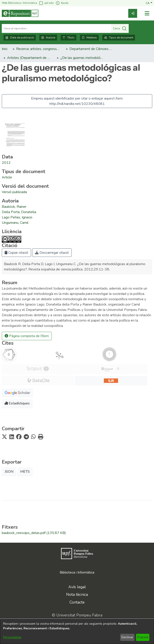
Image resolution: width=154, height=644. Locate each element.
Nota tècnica (77, 594)
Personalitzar (12, 637)
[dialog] (77, 632)
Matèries (89, 38)
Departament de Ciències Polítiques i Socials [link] (92, 49)
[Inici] (20, 13)
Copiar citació (16, 253)
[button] (149, 3)
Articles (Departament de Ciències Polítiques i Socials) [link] (29, 58)
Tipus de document (119, 38)
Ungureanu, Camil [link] (15, 223)
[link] (133, 13)
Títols (68, 38)
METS (25, 472)
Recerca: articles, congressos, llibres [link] (38, 49)
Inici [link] (5, 49)
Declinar (127, 637)
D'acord (143, 637)
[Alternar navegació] (147, 13)
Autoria (48, 38)
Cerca (120, 28)
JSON (9, 472)
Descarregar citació (52, 253)
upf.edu (46, 3)
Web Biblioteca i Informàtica (19, 3)
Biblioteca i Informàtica (77, 572)
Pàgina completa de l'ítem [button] (27, 336)
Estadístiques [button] (17, 403)
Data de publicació (20, 38)
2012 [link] (6, 163)
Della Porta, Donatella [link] (19, 212)
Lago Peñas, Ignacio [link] (17, 217)
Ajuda (62, 3)
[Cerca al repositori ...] (56, 28)
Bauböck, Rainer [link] (14, 207)
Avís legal (77, 587)
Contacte (77, 602)
